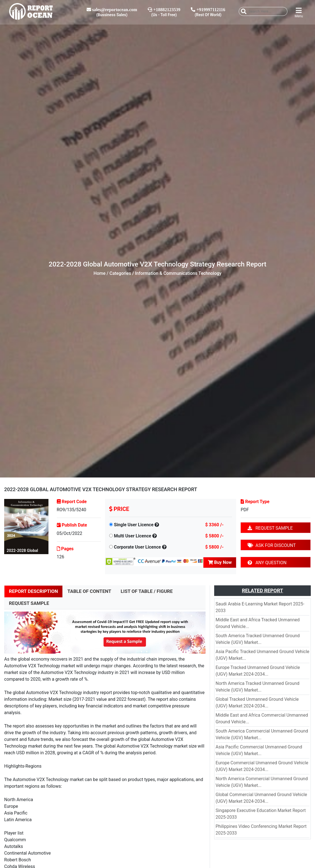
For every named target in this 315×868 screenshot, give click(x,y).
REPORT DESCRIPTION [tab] (33, 591)
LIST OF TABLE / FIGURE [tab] (147, 591)
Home (100, 273)
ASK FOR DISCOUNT (272, 545)
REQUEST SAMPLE (270, 528)
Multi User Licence (133, 536)
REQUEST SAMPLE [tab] (29, 603)
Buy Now (220, 562)
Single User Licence (134, 525)
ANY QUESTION (267, 563)
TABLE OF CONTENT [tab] (89, 591)
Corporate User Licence (137, 547)
